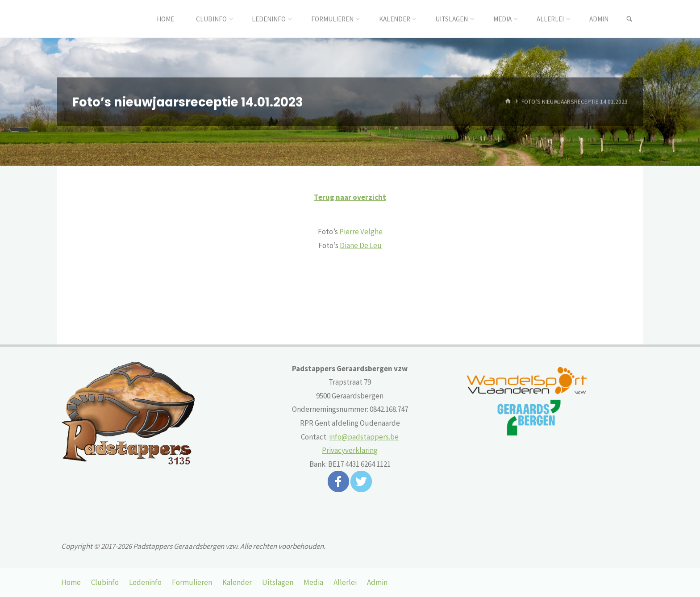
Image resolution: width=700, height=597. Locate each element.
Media (313, 582)
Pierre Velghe (361, 232)
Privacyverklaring (350, 450)
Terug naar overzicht (350, 197)
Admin (377, 582)
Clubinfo (105, 582)
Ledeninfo (145, 582)
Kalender (237, 582)
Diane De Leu (361, 245)
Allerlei (345, 582)
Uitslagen (278, 582)
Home (71, 582)
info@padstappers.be (364, 437)
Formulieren (192, 582)
